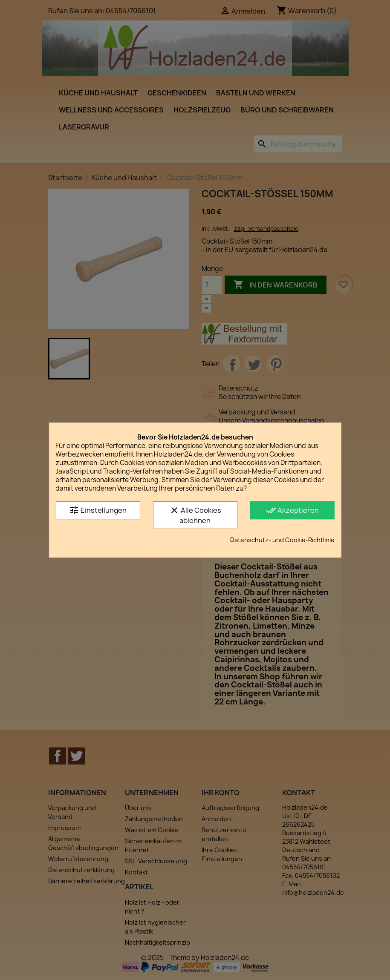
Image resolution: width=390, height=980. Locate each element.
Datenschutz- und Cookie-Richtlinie (282, 540)
